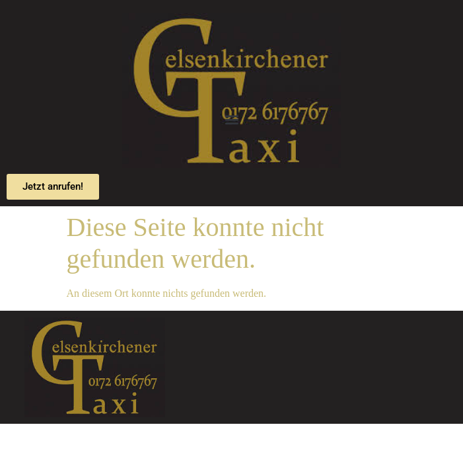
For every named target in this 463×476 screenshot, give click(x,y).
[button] (231, 120)
